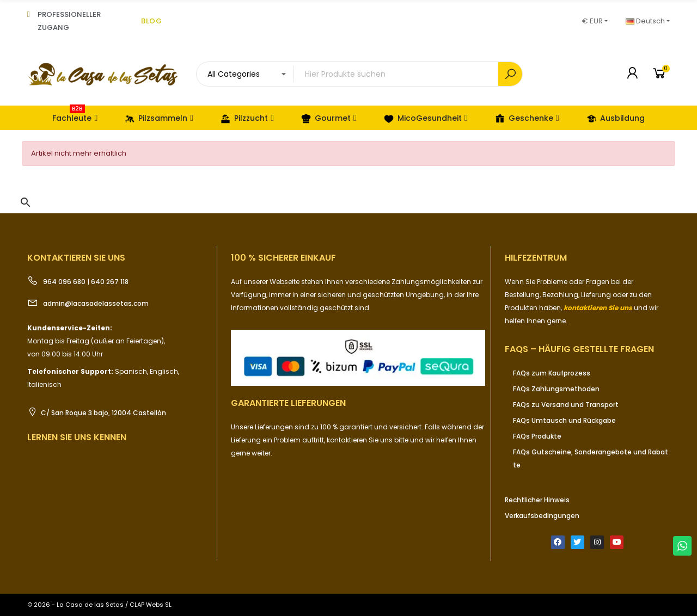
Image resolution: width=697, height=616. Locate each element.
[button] (26, 202)
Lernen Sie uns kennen (77, 437)
